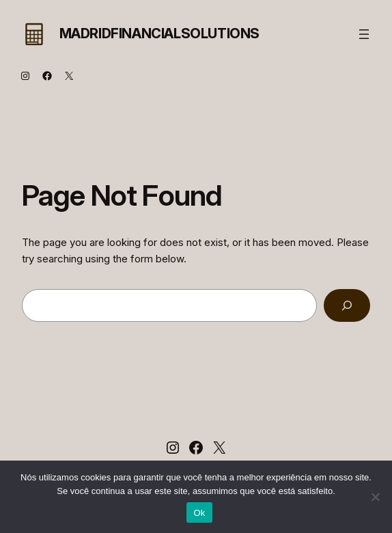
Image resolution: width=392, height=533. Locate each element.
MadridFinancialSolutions (159, 33)
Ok (199, 513)
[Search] (347, 305)
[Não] (375, 497)
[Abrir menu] (364, 34)
